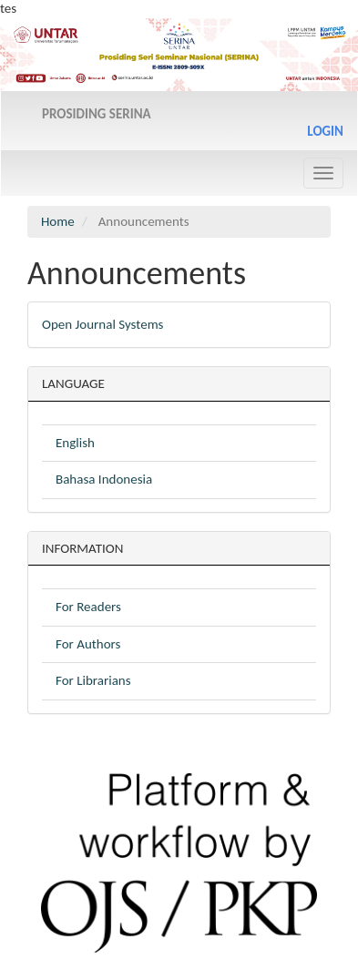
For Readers (88, 607)
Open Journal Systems (102, 324)
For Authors (88, 644)
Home (58, 221)
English (75, 443)
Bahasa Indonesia (104, 479)
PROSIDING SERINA (97, 114)
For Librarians (93, 680)
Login (325, 131)
